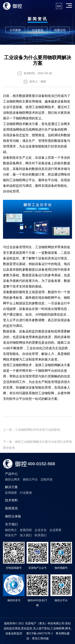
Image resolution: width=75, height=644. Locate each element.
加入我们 (26, 535)
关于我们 (11, 524)
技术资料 (11, 500)
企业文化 (41, 530)
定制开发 (47, 479)
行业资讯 (38, 30)
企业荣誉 (55, 530)
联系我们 (41, 535)
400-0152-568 (41, 464)
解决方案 (11, 487)
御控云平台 (30, 479)
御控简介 (11, 530)
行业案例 (26, 493)
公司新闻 (15, 30)
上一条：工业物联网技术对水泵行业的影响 (31, 430)
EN (59, 6)
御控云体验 (13, 516)
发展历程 (26, 530)
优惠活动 (60, 30)
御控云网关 (12, 479)
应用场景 (11, 493)
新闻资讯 (11, 508)
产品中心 (11, 474)
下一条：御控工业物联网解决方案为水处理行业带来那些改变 (37, 442)
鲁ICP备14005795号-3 (39, 633)
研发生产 (11, 535)
